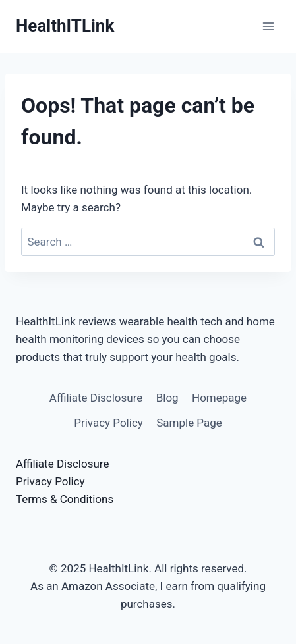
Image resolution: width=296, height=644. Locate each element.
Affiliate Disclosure (96, 398)
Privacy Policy (108, 423)
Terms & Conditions (65, 499)
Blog (167, 398)
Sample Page (189, 423)
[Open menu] (268, 26)
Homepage (219, 398)
